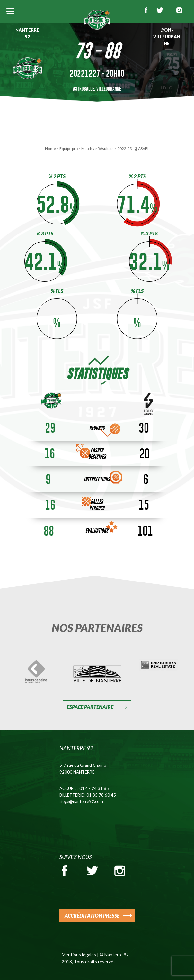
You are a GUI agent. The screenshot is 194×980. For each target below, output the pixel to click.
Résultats (106, 148)
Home (50, 148)
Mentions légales (79, 954)
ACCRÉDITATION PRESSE (92, 916)
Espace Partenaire (90, 707)
